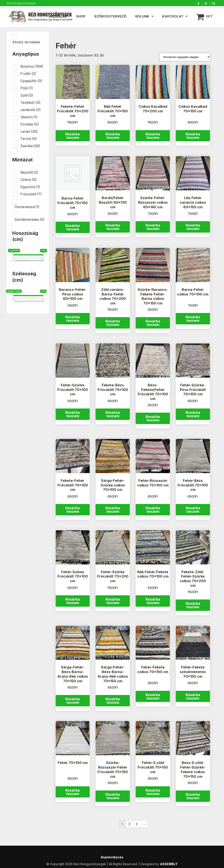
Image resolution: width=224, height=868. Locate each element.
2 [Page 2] (129, 824)
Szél (27, 95)
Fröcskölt (31, 194)
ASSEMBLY (169, 864)
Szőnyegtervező (110, 16)
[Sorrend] (185, 57)
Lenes (29, 131)
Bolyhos (32, 66)
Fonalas (30, 124)
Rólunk (142, 16)
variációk (31, 110)
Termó (29, 139)
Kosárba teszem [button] (73, 136)
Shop (81, 16)
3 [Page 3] (137, 824)
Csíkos (28, 180)
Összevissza (27, 207)
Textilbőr (30, 103)
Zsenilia (30, 146)
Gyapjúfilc (31, 81)
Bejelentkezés (112, 857)
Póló (27, 88)
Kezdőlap (58, 16)
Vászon (29, 117)
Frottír (28, 74)
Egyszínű (30, 187)
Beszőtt (29, 172)
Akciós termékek (26, 42)
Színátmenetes (29, 219)
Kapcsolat (173, 16)
